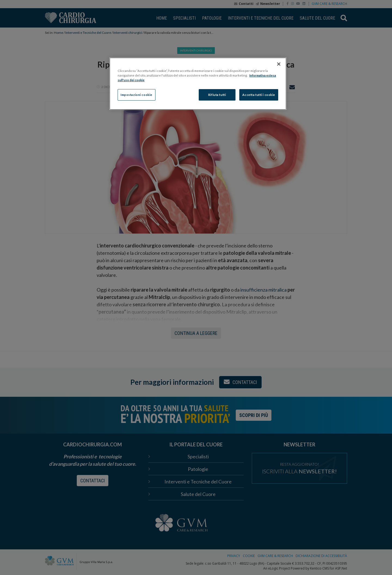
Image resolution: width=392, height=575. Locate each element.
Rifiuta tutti (217, 95)
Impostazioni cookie (137, 95)
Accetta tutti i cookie (259, 95)
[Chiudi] (279, 64)
